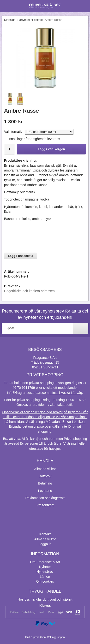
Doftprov (45, 476)
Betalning (45, 483)
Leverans (45, 491)
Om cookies (45, 581)
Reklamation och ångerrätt (45, 498)
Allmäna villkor (45, 469)
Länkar (45, 577)
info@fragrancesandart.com (28, 393)
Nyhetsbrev (45, 572)
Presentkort (45, 505)
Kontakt (45, 534)
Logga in (45, 544)
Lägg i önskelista (21, 256)
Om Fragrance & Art (45, 562)
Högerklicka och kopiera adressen (29, 291)
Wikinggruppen (56, 637)
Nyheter (45, 567)
